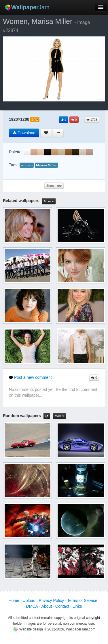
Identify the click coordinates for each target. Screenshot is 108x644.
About (47, 606)
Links (77, 606)
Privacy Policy (51, 600)
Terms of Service (82, 600)
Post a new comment (30, 377)
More (49, 201)
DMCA (32, 606)
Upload (29, 600)
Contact (62, 606)
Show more (54, 186)
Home (14, 600)
